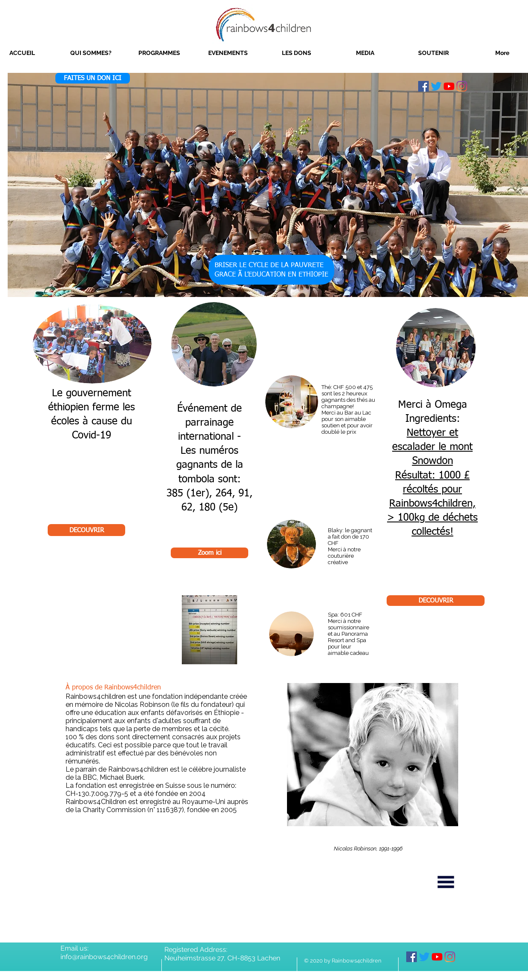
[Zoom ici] (209, 553)
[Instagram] (462, 86)
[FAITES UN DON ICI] (93, 78)
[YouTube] (449, 86)
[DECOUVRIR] (86, 530)
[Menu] (446, 882)
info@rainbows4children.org (104, 957)
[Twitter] (436, 86)
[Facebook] (423, 86)
